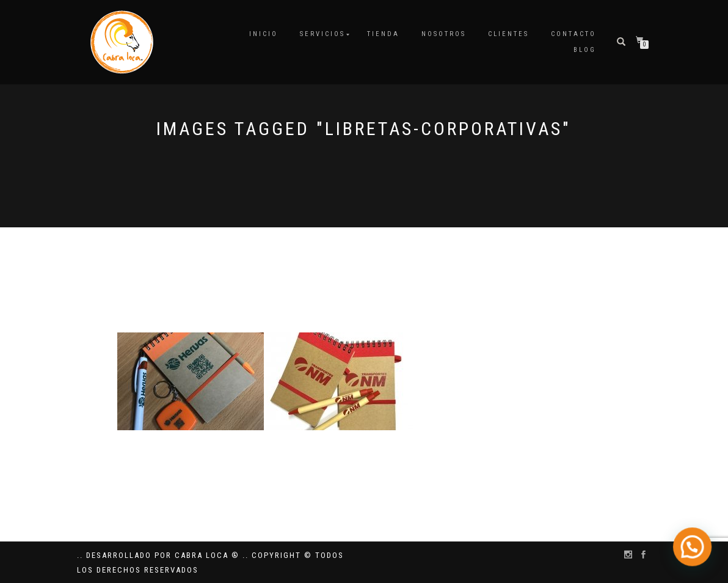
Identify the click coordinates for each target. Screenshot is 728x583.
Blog (585, 50)
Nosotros (444, 34)
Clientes (508, 34)
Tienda (383, 34)
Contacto (573, 34)
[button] (694, 552)
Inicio (264, 34)
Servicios (322, 34)
